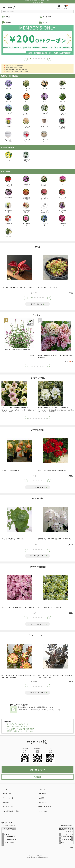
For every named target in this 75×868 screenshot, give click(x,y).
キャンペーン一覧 (8, 798)
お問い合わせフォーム (37, 770)
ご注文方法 (42, 789)
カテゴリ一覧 (7, 794)
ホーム (5, 789)
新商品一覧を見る (38, 304)
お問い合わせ (42, 802)
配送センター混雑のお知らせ (17, 726)
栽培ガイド (6, 802)
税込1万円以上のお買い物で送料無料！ (20, 729)
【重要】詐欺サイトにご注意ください (20, 731)
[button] (26, 59)
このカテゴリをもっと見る (38, 487)
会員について (42, 794)
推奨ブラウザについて (45, 807)
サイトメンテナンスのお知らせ (18, 724)
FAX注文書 (37, 777)
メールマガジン (43, 811)
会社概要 (41, 798)
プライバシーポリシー (9, 807)
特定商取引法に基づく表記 (11, 811)
